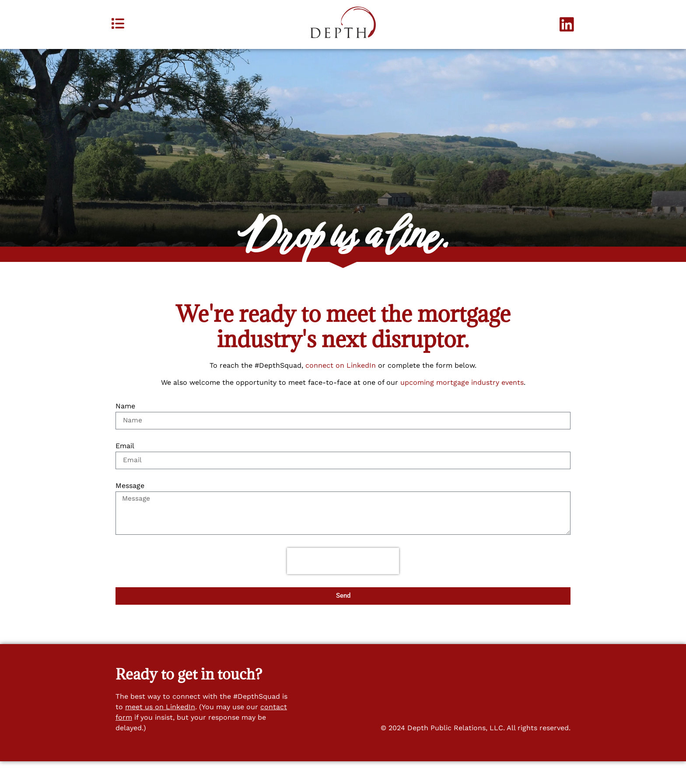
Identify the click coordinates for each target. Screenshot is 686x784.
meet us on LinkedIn (160, 729)
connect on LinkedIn (341, 386)
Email (125, 467)
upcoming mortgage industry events (462, 403)
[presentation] (343, 583)
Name (125, 427)
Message (130, 507)
